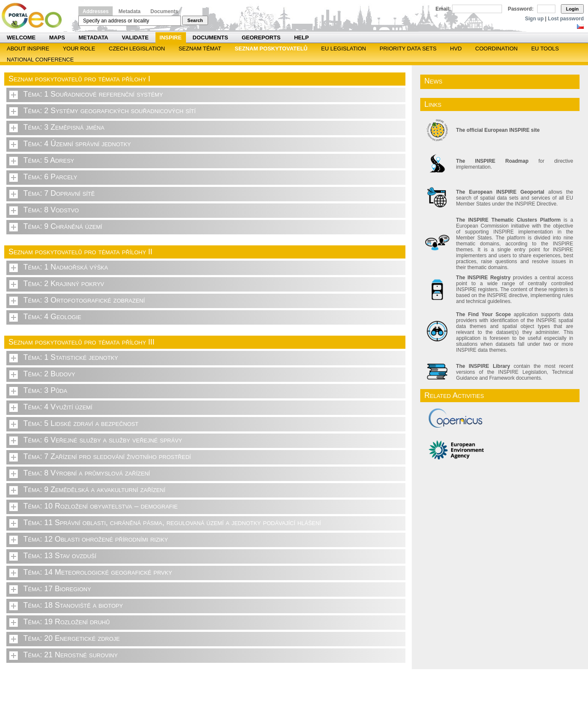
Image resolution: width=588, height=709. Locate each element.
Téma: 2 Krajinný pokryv (64, 284)
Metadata (130, 11)
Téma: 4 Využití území (58, 407)
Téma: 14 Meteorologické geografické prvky (98, 572)
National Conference (40, 60)
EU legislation (344, 49)
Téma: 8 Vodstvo (51, 210)
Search (195, 20)
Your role (79, 49)
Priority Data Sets (408, 49)
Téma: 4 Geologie (52, 317)
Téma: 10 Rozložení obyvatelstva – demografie (100, 506)
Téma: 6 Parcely (50, 177)
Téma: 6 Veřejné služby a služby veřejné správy (103, 440)
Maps (57, 38)
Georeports (261, 38)
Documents (164, 11)
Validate (135, 38)
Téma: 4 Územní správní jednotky (77, 144)
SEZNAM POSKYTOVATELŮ (271, 49)
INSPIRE (171, 38)
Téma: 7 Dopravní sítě (59, 193)
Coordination (496, 49)
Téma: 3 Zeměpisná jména (64, 127)
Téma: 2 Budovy (49, 374)
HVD (456, 49)
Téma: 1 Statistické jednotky (71, 357)
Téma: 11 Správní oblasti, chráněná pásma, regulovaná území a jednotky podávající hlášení (172, 523)
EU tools (545, 49)
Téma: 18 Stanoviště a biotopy (73, 605)
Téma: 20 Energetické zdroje (72, 638)
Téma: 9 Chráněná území (63, 226)
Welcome (21, 38)
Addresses (96, 11)
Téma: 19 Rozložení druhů (67, 622)
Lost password (566, 19)
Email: (443, 9)
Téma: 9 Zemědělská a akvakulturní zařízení (94, 489)
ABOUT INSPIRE (28, 49)
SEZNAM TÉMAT (200, 49)
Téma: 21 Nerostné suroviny (71, 655)
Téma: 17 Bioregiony (57, 589)
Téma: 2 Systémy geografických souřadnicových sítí (110, 111)
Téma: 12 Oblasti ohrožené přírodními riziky (96, 539)
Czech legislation (137, 49)
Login (572, 9)
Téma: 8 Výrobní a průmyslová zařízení (87, 473)
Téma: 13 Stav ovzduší (60, 556)
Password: (521, 9)
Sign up (534, 19)
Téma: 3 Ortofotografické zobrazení (84, 300)
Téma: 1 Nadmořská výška (66, 267)
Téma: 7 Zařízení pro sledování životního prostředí (107, 456)
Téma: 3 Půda (45, 390)
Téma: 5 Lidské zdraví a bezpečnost (81, 423)
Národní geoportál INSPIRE (35, 16)
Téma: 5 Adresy (49, 160)
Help (301, 38)
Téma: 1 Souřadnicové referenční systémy (93, 94)
